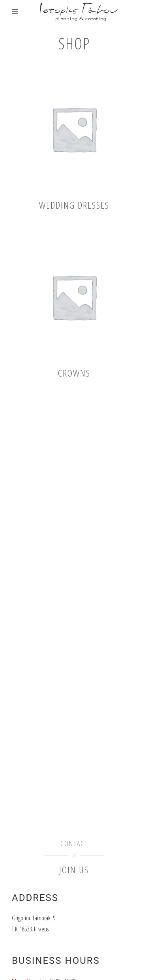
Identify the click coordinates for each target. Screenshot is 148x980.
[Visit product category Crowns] (74, 307)
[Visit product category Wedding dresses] (74, 139)
